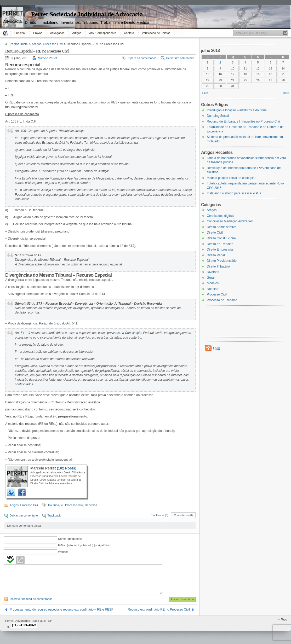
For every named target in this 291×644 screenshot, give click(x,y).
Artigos (77, 33)
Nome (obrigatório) (70, 539)
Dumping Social (218, 116)
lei (62, 505)
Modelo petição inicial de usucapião (232, 178)
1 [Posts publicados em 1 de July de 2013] (208, 62)
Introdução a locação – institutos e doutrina (237, 110)
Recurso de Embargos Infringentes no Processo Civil (244, 121)
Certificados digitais (220, 216)
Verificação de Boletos (156, 33)
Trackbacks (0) (160, 515)
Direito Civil (215, 233)
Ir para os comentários (142, 58)
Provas (38, 33)
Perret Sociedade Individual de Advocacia (87, 14)
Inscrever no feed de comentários (31, 599)
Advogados (57, 33)
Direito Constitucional (222, 238)
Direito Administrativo (222, 227)
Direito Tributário (218, 266)
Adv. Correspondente (103, 33)
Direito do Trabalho (220, 244)
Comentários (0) (183, 515)
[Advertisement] (16, 98)
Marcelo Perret (47, 58)
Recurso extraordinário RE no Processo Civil (159, 610)
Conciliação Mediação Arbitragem (230, 221)
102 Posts (67, 468)
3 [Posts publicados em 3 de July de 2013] (233, 62)
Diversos (213, 272)
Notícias (212, 289)
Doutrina (54, 505)
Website (63, 552)
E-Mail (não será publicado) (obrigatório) (84, 545)
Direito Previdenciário (222, 261)
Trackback (54, 515)
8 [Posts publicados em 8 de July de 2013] (208, 68)
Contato (129, 33)
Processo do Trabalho (222, 300)
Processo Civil (53, 44)
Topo (284, 619)
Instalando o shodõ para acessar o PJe (234, 193)
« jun (205, 93)
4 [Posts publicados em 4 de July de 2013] (245, 62)
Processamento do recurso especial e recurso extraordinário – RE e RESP (62, 610)
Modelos (213, 283)
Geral (211, 278)
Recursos (91, 505)
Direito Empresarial (220, 250)
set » (286, 93)
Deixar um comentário (180, 58)
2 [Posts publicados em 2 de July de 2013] (220, 62)
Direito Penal (216, 255)
